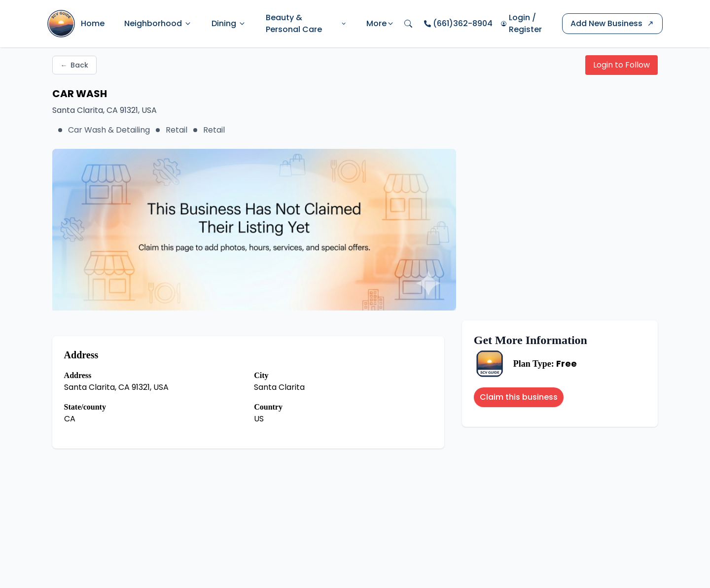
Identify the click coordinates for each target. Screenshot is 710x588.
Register (525, 29)
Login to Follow (621, 65)
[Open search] (408, 24)
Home (93, 23)
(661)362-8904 (463, 23)
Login (519, 17)
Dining (229, 23)
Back (74, 65)
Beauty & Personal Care (306, 23)
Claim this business (519, 397)
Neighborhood (158, 23)
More (380, 23)
